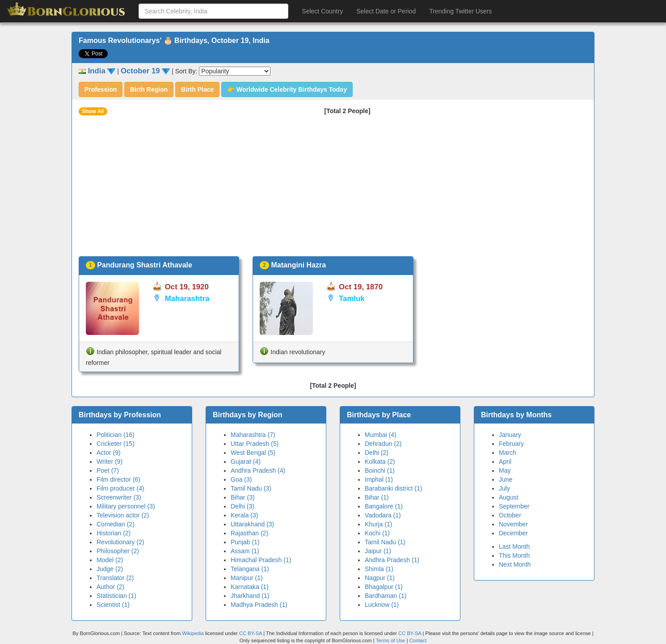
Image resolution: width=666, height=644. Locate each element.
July (504, 488)
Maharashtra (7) (253, 435)
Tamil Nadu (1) (385, 542)
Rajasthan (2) (249, 533)
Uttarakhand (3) (252, 524)
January (510, 435)
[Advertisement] (333, 189)
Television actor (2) (123, 515)
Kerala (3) (244, 515)
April (505, 462)
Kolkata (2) (380, 462)
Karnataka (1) (250, 587)
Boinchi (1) (380, 470)
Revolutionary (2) (120, 542)
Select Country (322, 11)
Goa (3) (241, 479)
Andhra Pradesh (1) (392, 560)
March (508, 453)
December (513, 533)
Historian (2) (114, 533)
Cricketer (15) (116, 444)
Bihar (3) (243, 497)
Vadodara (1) (383, 515)
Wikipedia (193, 633)
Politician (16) (116, 435)
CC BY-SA (251, 633)
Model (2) (110, 560)
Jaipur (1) (378, 551)
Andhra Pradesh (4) (258, 470)
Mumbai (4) (381, 435)
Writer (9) (110, 462)
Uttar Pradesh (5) (255, 444)
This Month (514, 555)
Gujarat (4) (246, 462)
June (506, 479)
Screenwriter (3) (119, 497)
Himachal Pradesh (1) (261, 560)
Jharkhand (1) (250, 596)
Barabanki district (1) (393, 488)
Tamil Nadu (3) (251, 488)
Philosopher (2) (118, 551)
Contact (418, 640)
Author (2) (110, 587)
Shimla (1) (379, 569)
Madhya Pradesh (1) (259, 605)
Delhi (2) (377, 453)
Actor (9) (109, 453)
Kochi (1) (377, 533)
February (511, 444)
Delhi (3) (242, 506)
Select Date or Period (386, 11)
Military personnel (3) (126, 506)
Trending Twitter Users (460, 11)
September (514, 506)
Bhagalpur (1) (384, 587)
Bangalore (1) (384, 506)
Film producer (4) (120, 488)
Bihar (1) (377, 497)
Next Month (515, 564)
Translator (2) (115, 578)
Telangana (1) (250, 569)
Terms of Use (391, 640)
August (509, 497)
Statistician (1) (116, 596)
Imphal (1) (379, 479)
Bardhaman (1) (386, 596)
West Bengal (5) (253, 453)
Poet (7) (108, 470)
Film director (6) (118, 479)
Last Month (514, 547)
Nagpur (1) (380, 578)
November (513, 524)
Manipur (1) (247, 578)
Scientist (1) (113, 605)
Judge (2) (110, 569)
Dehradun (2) (383, 444)
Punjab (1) (245, 542)
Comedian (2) (116, 524)
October (510, 515)
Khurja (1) (378, 524)
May (505, 470)
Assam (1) (245, 551)
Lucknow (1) (382, 605)
